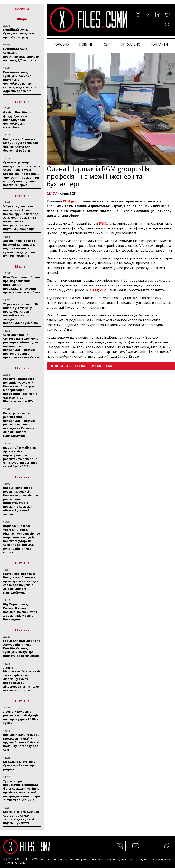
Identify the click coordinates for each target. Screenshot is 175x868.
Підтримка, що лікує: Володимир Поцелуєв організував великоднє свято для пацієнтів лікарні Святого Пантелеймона (21, 583)
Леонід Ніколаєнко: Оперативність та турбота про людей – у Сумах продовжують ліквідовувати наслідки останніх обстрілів (22, 679)
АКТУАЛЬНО (131, 44)
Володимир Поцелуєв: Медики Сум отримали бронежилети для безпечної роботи (21, 145)
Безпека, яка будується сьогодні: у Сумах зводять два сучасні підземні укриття (21, 817)
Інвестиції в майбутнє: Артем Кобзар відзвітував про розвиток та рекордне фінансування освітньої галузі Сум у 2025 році (21, 457)
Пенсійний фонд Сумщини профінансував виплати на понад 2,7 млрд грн (21, 55)
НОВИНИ (86, 44)
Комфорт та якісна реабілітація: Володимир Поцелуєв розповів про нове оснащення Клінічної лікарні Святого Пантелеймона (19, 424)
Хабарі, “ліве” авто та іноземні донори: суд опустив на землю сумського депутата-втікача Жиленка (19, 248)
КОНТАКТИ (159, 44)
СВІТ (107, 44)
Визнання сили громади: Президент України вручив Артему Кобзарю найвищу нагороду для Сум (22, 742)
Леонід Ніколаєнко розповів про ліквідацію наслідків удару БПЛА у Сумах (21, 717)
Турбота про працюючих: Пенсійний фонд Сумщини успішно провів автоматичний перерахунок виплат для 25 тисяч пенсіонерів (22, 790)
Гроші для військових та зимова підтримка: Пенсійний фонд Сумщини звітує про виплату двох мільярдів (22, 648)
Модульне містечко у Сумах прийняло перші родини (20, 765)
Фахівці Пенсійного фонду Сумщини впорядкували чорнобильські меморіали (17, 120)
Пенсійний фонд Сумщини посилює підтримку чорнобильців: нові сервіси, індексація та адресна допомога (20, 82)
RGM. (103, 223)
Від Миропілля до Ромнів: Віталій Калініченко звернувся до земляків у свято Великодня (20, 612)
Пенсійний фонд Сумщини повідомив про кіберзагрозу (19, 33)
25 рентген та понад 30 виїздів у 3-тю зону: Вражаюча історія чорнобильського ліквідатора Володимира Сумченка (20, 313)
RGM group (72, 201)
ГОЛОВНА (61, 44)
